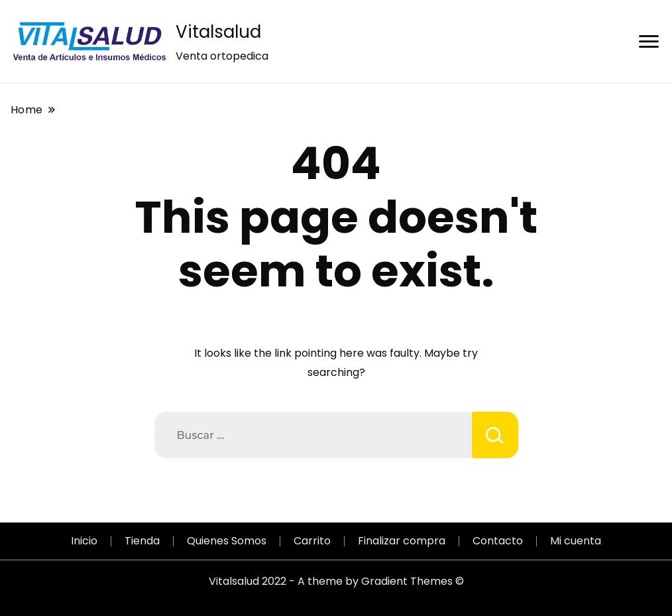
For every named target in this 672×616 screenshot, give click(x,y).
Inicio (84, 541)
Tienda (142, 541)
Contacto (498, 541)
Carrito (312, 541)
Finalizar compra (402, 541)
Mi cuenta (576, 541)
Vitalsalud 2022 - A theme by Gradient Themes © (336, 581)
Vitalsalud (218, 32)
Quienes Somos (227, 541)
